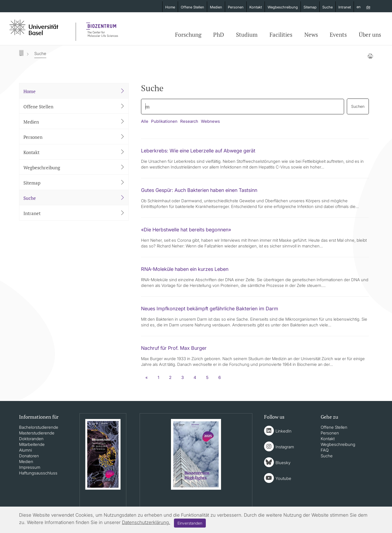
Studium (247, 35)
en (359, 7)
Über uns (370, 35)
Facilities (281, 35)
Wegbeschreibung (283, 7)
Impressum (30, 467)
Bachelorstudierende (39, 427)
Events (338, 35)
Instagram (285, 447)
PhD (219, 35)
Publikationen (164, 121)
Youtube (283, 478)
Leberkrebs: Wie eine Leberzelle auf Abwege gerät (198, 151)
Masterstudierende (37, 433)
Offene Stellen (192, 7)
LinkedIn (284, 431)
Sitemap (310, 7)
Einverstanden (190, 523)
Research (189, 121)
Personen (236, 7)
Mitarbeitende (32, 444)
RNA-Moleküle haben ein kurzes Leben (185, 269)
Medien (216, 7)
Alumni (25, 450)
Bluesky (283, 463)
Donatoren (29, 456)
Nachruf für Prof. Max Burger (174, 348)
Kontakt (256, 7)
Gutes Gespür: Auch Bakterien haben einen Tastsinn (199, 190)
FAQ (325, 450)
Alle (145, 121)
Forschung (188, 35)
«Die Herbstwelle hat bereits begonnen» (186, 230)
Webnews (210, 121)
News (311, 35)
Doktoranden (31, 439)
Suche (327, 7)
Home (170, 7)
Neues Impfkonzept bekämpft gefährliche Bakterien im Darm (210, 309)
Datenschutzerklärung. (146, 522)
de (368, 7)
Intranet (345, 7)
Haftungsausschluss (38, 473)
